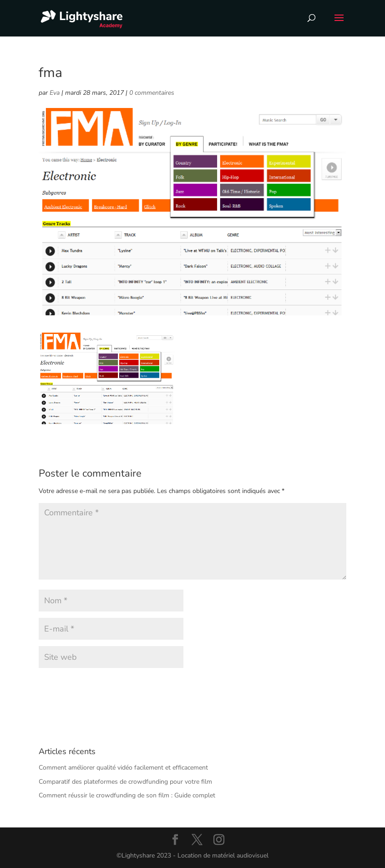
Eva (55, 93)
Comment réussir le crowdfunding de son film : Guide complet (127, 795)
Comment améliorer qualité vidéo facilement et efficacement (123, 768)
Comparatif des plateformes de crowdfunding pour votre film (125, 782)
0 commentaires (152, 93)
